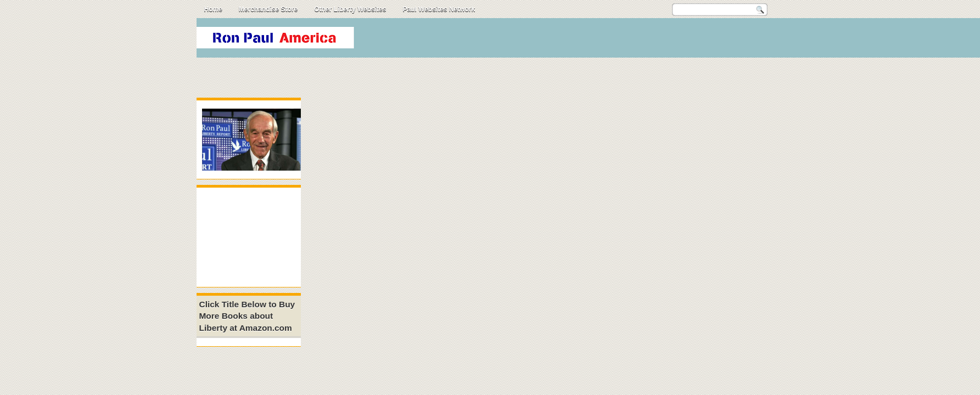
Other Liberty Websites (350, 9)
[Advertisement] (583, 41)
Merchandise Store (268, 9)
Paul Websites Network (439, 9)
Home (213, 9)
